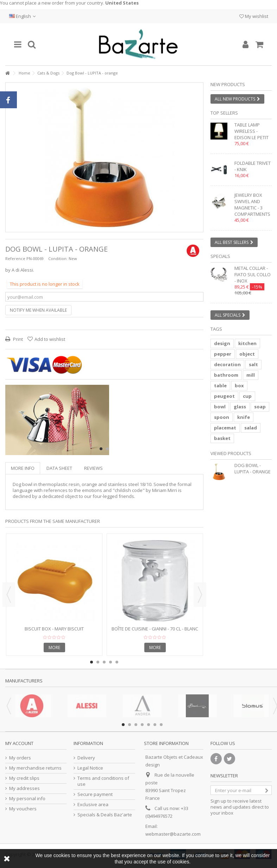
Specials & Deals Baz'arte (105, 815)
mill (251, 375)
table (220, 386)
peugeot (224, 396)
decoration (227, 364)
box (239, 386)
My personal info (27, 799)
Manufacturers (24, 681)
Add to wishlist (50, 339)
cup (247, 396)
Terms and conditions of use (103, 781)
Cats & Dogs (48, 73)
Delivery (86, 758)
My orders (20, 758)
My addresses (24, 788)
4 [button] (111, 662)
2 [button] (107, 449)
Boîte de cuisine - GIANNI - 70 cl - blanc (155, 629)
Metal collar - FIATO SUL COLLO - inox (253, 274)
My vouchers (23, 809)
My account (19, 743)
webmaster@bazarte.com (173, 834)
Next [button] (200, 595)
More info (23, 468)
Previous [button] (9, 595)
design (222, 343)
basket (222, 438)
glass (240, 407)
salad (251, 428)
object (247, 354)
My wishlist (254, 16)
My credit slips (24, 778)
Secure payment (95, 794)
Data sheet (59, 468)
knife (244, 417)
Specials (220, 256)
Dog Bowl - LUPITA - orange (253, 468)
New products (228, 84)
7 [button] (161, 725)
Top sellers (224, 113)
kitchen (247, 343)
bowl (220, 407)
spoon (222, 417)
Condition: (58, 258)
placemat (225, 428)
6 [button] (155, 725)
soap (260, 407)
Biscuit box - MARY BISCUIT (54, 629)
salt (253, 364)
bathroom (226, 375)
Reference (15, 258)
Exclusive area (93, 805)
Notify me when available (38, 310)
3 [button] (104, 662)
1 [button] (101, 449)
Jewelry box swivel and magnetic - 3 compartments (252, 205)
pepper (223, 354)
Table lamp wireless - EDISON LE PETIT (251, 131)
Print (17, 339)
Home (24, 73)
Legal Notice (90, 768)
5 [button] (117, 662)
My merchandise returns (35, 768)
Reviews (93, 468)
